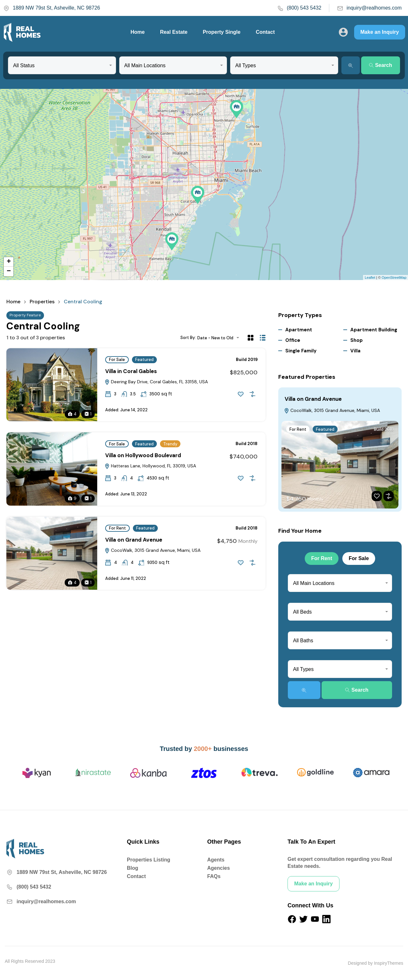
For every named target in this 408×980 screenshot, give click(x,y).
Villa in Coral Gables (131, 371)
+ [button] (9, 262)
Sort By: (188, 338)
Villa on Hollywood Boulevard (143, 455)
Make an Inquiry (380, 32)
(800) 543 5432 (299, 8)
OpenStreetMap (394, 277)
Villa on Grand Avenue (134, 540)
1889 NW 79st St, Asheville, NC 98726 (52, 8)
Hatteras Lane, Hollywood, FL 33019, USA (150, 466)
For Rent (117, 528)
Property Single (222, 32)
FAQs (214, 876)
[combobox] (62, 65)
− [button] (9, 271)
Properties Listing (149, 860)
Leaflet (370, 277)
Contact (265, 32)
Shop (357, 340)
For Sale (117, 360)
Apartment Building (374, 330)
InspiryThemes (389, 963)
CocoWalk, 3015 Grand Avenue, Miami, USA (153, 550)
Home (137, 32)
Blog (133, 868)
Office (293, 340)
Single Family (301, 351)
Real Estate (174, 32)
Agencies (219, 868)
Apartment (299, 330)
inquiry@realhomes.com (369, 8)
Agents (216, 860)
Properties (42, 302)
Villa (355, 351)
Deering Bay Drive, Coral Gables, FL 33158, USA (156, 382)
